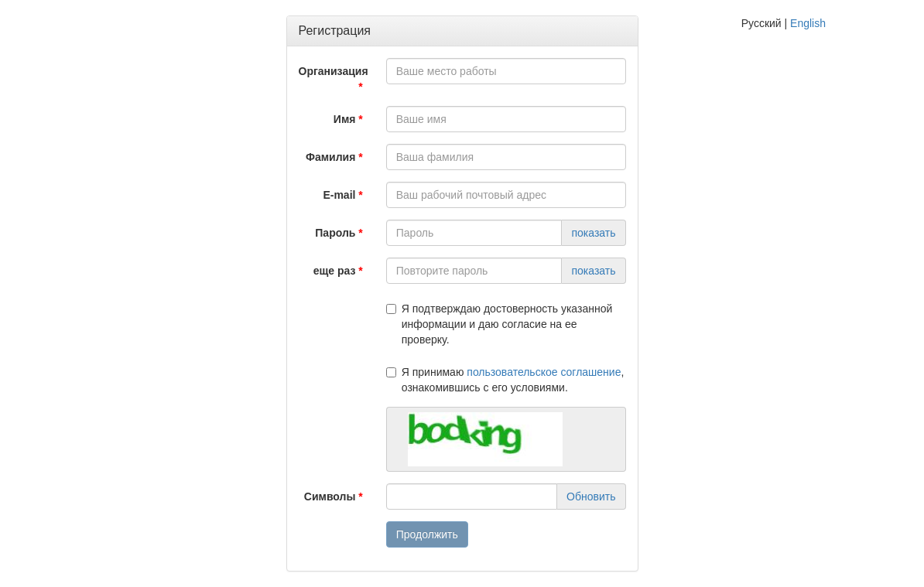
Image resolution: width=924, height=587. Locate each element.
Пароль (335, 233)
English (808, 23)
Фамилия (330, 157)
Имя (345, 119)
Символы (330, 497)
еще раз (335, 271)
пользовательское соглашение (544, 372)
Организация (334, 71)
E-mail (339, 195)
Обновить (591, 497)
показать (593, 233)
